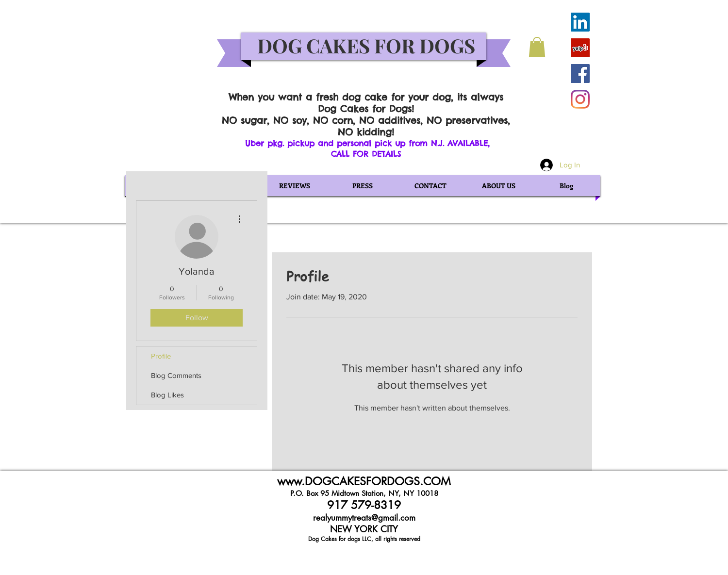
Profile (161, 356)
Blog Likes (167, 395)
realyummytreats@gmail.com (364, 518)
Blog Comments (176, 375)
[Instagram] (580, 99)
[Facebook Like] (544, 16)
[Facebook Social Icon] (580, 74)
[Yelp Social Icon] (580, 48)
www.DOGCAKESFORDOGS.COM (364, 481)
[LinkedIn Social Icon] (580, 22)
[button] (537, 47)
